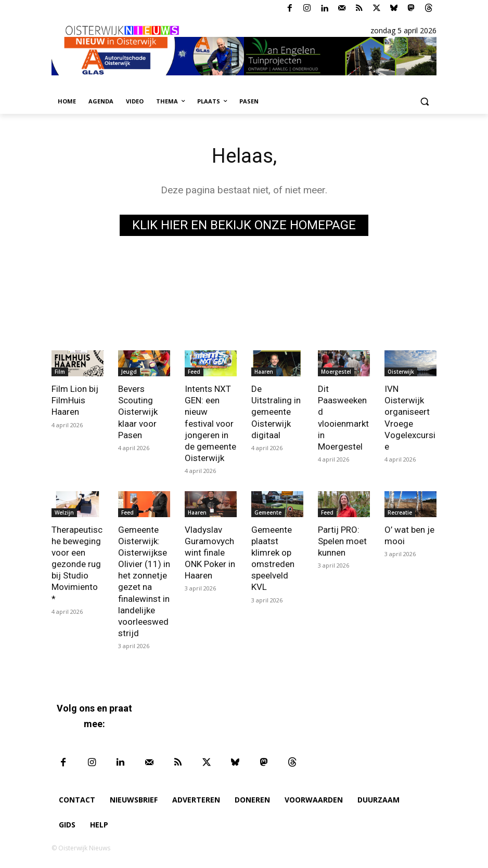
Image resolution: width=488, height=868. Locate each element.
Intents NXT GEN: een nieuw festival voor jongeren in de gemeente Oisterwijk (210, 423)
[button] (424, 102)
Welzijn (64, 512)
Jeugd (129, 372)
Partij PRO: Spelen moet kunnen (342, 541)
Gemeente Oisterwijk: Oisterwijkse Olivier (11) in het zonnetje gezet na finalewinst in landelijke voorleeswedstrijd (144, 581)
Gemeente (268, 512)
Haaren (264, 372)
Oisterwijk (401, 372)
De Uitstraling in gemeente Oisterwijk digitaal (276, 412)
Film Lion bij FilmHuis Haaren (75, 400)
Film (60, 372)
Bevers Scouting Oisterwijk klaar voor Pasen (138, 412)
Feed (194, 372)
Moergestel (336, 372)
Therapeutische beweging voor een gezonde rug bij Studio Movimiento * (77, 564)
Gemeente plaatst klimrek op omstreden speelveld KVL (273, 558)
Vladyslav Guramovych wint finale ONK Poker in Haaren (210, 553)
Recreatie (400, 512)
